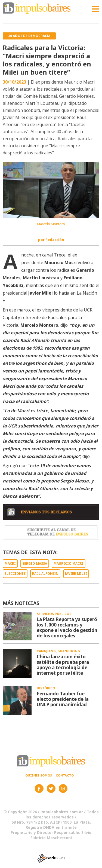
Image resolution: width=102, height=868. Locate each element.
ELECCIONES (15, 574)
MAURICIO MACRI (69, 563)
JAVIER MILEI (76, 574)
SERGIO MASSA (35, 563)
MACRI (10, 563)
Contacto (65, 775)
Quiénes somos (39, 775)
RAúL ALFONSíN (45, 574)
